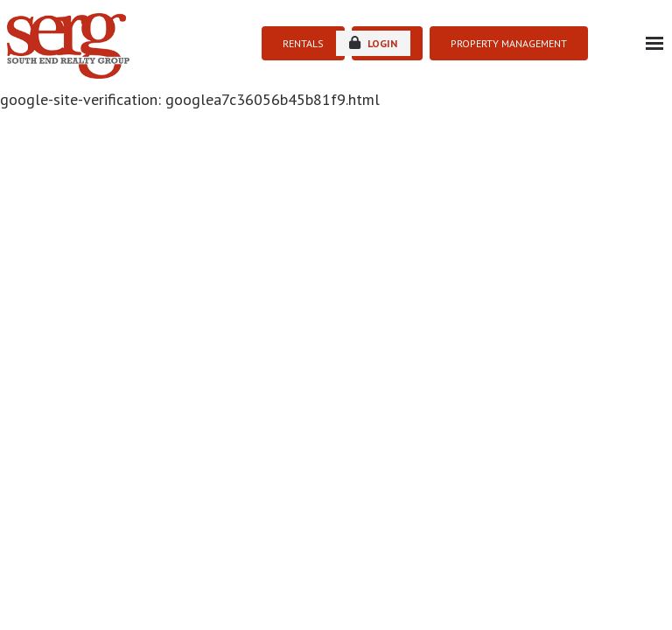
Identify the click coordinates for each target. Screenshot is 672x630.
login (373, 43)
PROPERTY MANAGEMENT (509, 43)
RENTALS (303, 43)
